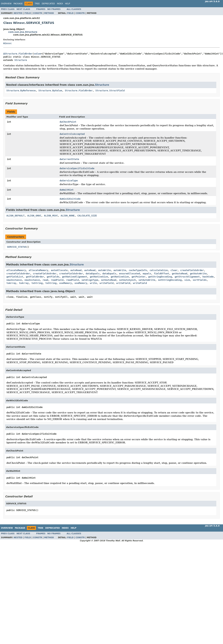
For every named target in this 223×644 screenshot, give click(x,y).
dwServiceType (69, 181)
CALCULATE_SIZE (87, 216)
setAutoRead (109, 280)
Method (49, 13)
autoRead (76, 270)
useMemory (65, 283)
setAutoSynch (127, 280)
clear (174, 270)
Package (18, 4)
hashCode (208, 277)
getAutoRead (180, 274)
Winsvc (8, 43)
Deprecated (48, 4)
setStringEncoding (170, 280)
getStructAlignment (187, 277)
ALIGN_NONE (68, 216)
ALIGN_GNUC (34, 216)
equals (147, 274)
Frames (41, 9)
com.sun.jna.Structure (23, 32)
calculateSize (159, 270)
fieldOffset (162, 274)
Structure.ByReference (21, 91)
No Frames (54, 9)
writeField (107, 283)
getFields (53, 277)
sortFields (200, 280)
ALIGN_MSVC (51, 216)
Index (60, 4)
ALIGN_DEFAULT (16, 216)
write (93, 283)
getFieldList (15, 277)
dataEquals (93, 274)
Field (28, 13)
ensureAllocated (129, 274)
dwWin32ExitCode (70, 199)
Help (68, 4)
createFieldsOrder (192, 270)
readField (57, 280)
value (37, 54)
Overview (6, 4)
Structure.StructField (110, 91)
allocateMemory (16, 270)
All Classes (74, 9)
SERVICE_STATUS (17, 247)
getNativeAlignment (75, 277)
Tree (37, 4)
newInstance (14, 280)
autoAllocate (59, 270)
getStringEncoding (160, 277)
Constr (38, 13)
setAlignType (90, 280)
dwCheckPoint (68, 122)
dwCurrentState (69, 159)
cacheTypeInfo (138, 270)
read (45, 280)
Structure (21, 60)
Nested (18, 13)
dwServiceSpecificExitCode (77, 168)
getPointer (139, 277)
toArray (11, 283)
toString (37, 283)
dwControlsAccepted (72, 134)
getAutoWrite (198, 274)
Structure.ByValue (50, 91)
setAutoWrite (147, 280)
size (187, 280)
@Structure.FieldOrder (18, 54)
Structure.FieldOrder (79, 91)
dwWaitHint (67, 190)
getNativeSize (99, 277)
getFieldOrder (35, 277)
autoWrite (104, 270)
